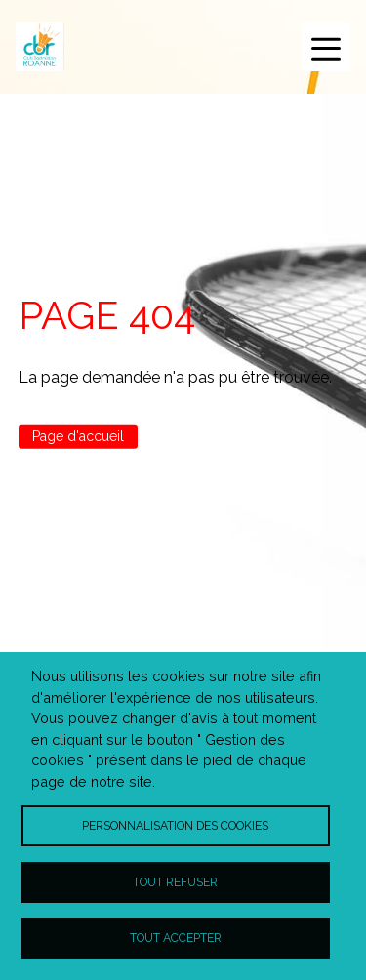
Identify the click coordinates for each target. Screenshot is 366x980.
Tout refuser (175, 882)
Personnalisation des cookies (175, 825)
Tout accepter (176, 938)
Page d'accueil (78, 436)
